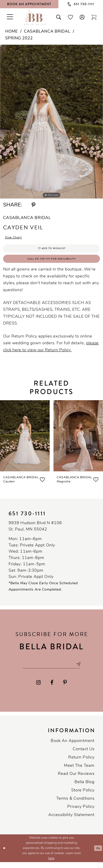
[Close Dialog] (5, 854)
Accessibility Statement (71, 821)
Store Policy (83, 796)
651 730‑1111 (27, 518)
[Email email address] (51, 669)
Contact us (84, 755)
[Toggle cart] (94, 17)
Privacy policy (81, 813)
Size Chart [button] (15, 238)
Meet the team (79, 771)
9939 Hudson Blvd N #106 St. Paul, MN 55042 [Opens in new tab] (35, 531)
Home (11, 32)
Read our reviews (76, 780)
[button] (82, 17)
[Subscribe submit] (83, 669)
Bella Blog (85, 788)
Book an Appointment (73, 747)
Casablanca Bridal (47, 32)
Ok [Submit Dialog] (97, 854)
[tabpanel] (51, 122)
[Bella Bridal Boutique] (35, 17)
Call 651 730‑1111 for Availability (52, 262)
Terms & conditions (75, 804)
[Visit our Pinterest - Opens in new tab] (65, 688)
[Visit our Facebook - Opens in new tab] (52, 688)
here (51, 864)
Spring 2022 (19, 38)
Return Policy (81, 763)
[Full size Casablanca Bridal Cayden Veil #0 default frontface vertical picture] (51, 122)
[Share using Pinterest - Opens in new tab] (33, 205)
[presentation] (25, 440)
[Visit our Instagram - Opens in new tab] (38, 688)
